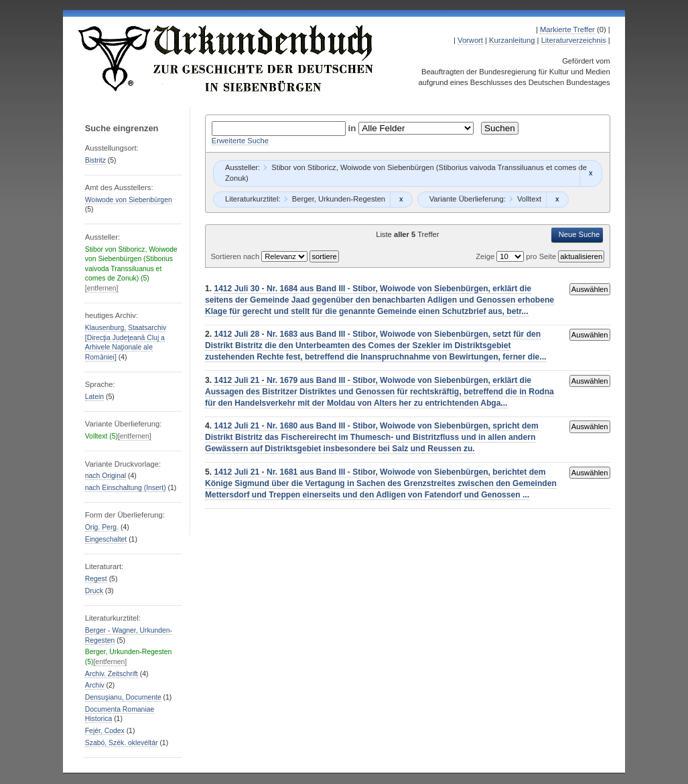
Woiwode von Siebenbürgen (129, 200)
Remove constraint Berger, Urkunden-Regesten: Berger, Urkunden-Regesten (401, 200)
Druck (94, 591)
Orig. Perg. (102, 527)
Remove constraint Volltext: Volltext (557, 200)
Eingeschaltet (106, 539)
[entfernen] (102, 288)
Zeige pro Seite (517, 256)
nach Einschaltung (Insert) (126, 488)
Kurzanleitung (512, 40)
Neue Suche (579, 234)
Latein (94, 397)
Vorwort (470, 40)
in (354, 128)
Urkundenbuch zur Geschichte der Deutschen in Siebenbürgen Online (226, 58)
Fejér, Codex (105, 731)
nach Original (106, 476)
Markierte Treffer (567, 29)
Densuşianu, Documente (123, 697)
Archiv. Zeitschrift (112, 674)
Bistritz (95, 160)
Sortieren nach (236, 256)
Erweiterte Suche (240, 141)
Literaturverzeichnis (574, 40)
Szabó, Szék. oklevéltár (122, 743)
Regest (96, 579)
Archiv (95, 685)
